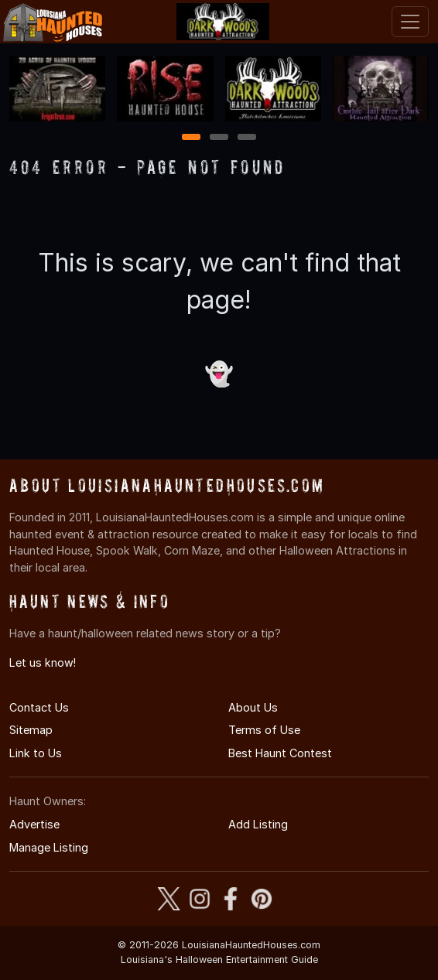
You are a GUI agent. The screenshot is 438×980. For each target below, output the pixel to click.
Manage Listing (49, 847)
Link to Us (36, 753)
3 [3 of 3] (247, 138)
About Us (253, 707)
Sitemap (31, 730)
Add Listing (258, 824)
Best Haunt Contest (280, 753)
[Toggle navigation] (410, 22)
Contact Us (39, 707)
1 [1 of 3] (192, 138)
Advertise (34, 824)
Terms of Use (264, 730)
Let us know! (43, 662)
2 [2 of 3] (219, 138)
